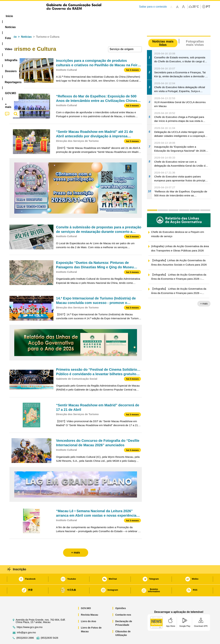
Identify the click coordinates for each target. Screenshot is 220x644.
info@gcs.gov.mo (26, 622)
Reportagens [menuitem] (118, 16)
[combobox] (125, 39)
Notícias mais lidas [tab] (163, 33)
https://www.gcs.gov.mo (30, 617)
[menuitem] (32, 16)
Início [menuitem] (16, 16)
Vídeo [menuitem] (62, 16)
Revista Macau (90, 604)
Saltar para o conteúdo (153, 7)
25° (196, 7)
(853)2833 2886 (25, 627)
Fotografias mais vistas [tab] (195, 33)
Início (13, 26)
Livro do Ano (89, 611)
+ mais (204, 293)
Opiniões (121, 598)
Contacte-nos (123, 604)
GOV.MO (86, 598)
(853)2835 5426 (49, 627)
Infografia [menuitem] (79, 16)
